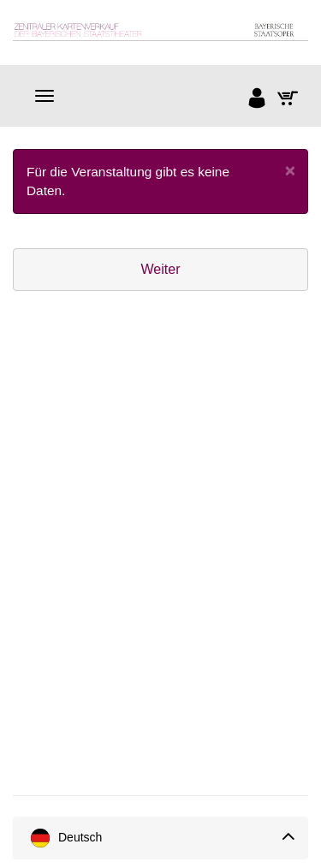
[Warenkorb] (288, 100)
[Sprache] (160, 838)
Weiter (161, 269)
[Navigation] (45, 96)
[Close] (290, 170)
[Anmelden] (258, 100)
